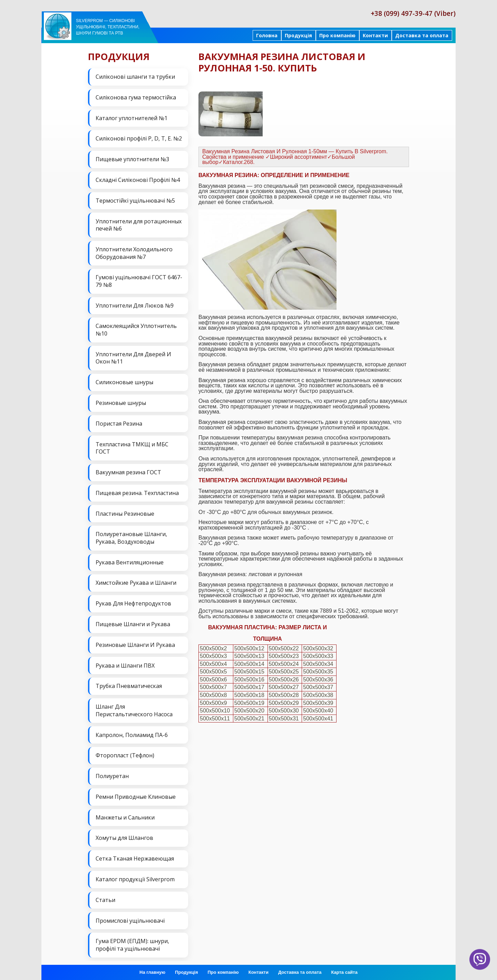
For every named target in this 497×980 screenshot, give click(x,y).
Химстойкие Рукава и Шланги (136, 581)
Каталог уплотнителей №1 (131, 118)
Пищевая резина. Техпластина (137, 492)
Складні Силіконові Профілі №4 (138, 179)
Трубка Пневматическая (129, 684)
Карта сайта (344, 969)
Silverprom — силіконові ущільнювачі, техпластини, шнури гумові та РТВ (108, 27)
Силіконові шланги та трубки (135, 77)
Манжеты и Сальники (125, 815)
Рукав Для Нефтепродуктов (133, 602)
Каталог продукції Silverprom (135, 877)
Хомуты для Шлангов (124, 836)
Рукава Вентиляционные (130, 561)
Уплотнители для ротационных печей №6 (139, 224)
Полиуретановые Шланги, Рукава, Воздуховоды (131, 536)
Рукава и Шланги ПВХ (125, 664)
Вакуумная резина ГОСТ (128, 471)
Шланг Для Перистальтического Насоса (134, 709)
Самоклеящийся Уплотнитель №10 (136, 329)
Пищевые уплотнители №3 (132, 159)
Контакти (375, 35)
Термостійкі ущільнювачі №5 (135, 200)
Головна (267, 35)
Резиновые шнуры (121, 402)
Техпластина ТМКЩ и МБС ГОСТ (132, 447)
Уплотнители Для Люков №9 (135, 305)
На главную (152, 969)
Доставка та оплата (422, 35)
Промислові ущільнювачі (130, 918)
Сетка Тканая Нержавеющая (135, 856)
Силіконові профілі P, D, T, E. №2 (139, 138)
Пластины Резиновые (125, 512)
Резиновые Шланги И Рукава (135, 643)
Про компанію (337, 35)
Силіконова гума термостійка (136, 97)
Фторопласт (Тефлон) (125, 754)
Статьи (105, 897)
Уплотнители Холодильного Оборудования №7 (134, 252)
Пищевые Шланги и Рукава (133, 622)
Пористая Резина (119, 423)
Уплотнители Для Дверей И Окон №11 (133, 357)
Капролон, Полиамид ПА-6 (132, 733)
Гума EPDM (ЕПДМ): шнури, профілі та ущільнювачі (132, 942)
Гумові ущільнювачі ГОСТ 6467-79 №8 (139, 281)
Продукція (298, 35)
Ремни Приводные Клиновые (136, 795)
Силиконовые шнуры (124, 381)
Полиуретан (112, 774)
